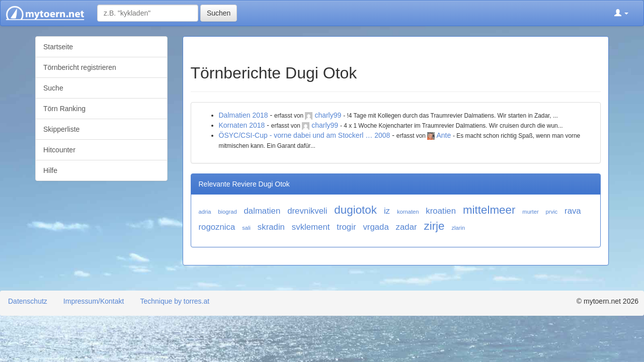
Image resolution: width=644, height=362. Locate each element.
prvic (552, 212)
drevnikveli (307, 211)
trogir (346, 227)
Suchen (219, 13)
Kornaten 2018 (242, 125)
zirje (434, 226)
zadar (407, 227)
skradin (271, 227)
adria (205, 212)
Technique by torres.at (175, 301)
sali (246, 228)
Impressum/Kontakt (94, 301)
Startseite (58, 47)
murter (530, 212)
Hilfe (50, 170)
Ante (444, 135)
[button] (621, 13)
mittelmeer (489, 210)
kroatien (441, 211)
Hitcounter (59, 150)
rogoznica (217, 227)
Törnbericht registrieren (80, 67)
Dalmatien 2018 (244, 115)
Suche (53, 88)
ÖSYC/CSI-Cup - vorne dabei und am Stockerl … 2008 (305, 135)
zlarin (458, 228)
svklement (311, 227)
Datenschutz (28, 301)
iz (387, 211)
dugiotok (355, 210)
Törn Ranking (64, 109)
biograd (227, 212)
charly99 (328, 115)
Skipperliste (61, 129)
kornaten (408, 212)
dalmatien (262, 211)
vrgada (376, 227)
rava (573, 211)
